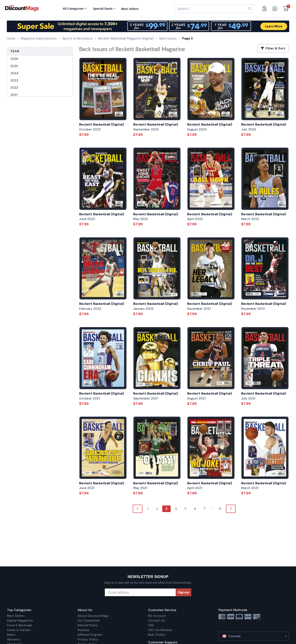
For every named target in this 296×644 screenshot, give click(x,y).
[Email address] (140, 592)
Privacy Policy (88, 639)
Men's (11, 635)
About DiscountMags (93, 616)
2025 (14, 66)
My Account (157, 616)
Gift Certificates (160, 630)
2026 (14, 59)
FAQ (151, 625)
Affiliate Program (90, 635)
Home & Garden (19, 630)
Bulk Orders (157, 635)
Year (15, 51)
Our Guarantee (89, 621)
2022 (14, 88)
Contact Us (156, 621)
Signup (184, 592)
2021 (14, 95)
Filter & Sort (273, 48)
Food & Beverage (20, 625)
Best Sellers (16, 616)
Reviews (84, 630)
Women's (14, 639)
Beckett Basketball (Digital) (102, 124)
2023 (14, 80)
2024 (14, 73)
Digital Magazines (20, 621)
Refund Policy (88, 625)
